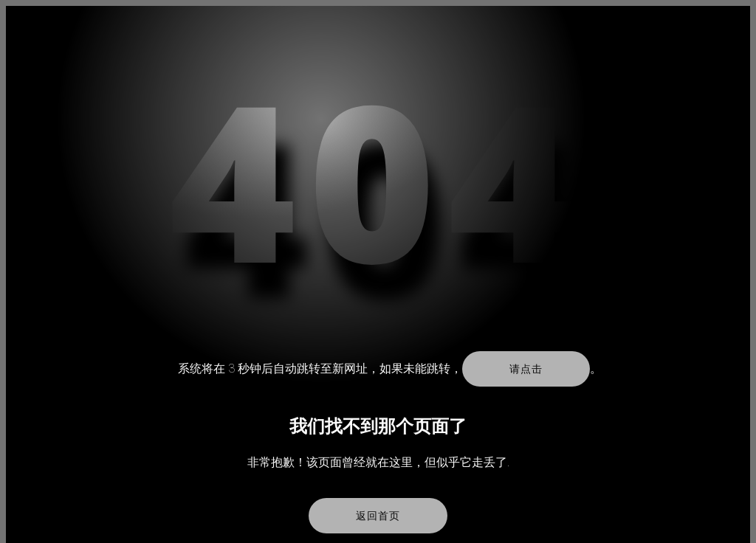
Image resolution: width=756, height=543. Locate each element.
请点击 (526, 369)
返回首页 (378, 516)
